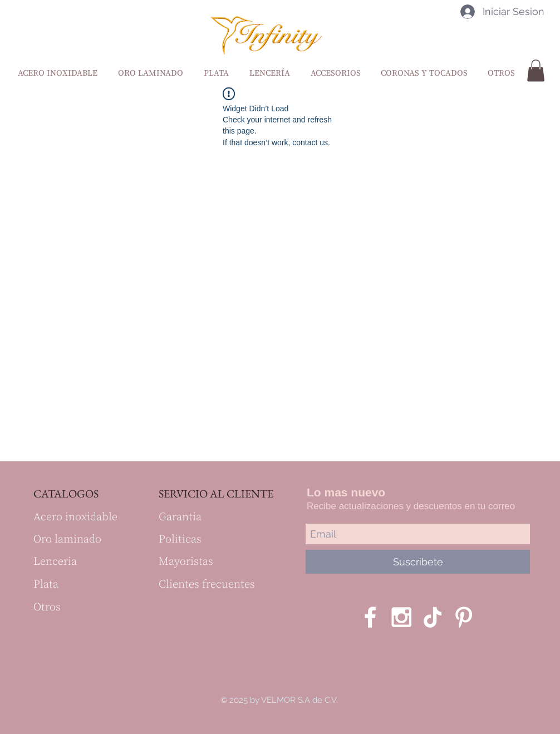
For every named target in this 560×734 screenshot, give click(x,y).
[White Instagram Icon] (401, 617)
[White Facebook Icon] (370, 617)
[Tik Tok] (433, 617)
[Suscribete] (418, 562)
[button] (536, 70)
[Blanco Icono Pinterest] (464, 617)
